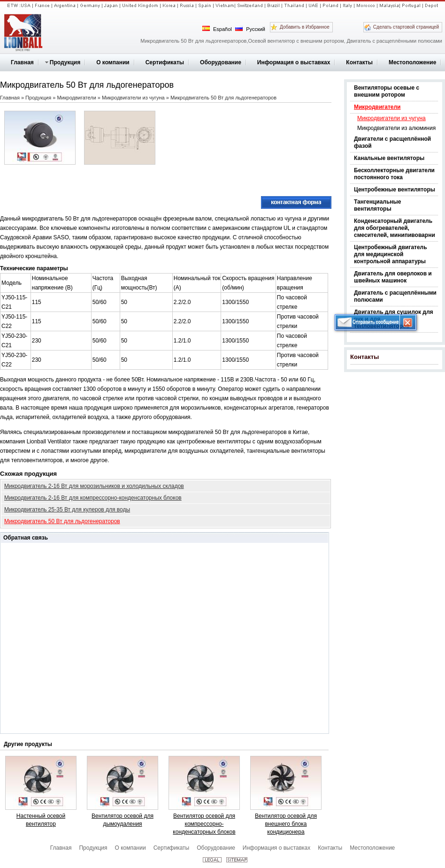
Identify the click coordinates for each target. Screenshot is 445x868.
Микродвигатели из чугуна (391, 118)
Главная (10, 98)
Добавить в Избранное (305, 27)
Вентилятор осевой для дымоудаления (123, 820)
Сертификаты (172, 848)
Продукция (38, 98)
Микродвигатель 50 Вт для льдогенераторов (62, 521)
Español (217, 29)
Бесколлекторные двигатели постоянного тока (394, 174)
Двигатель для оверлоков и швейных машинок (393, 277)
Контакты (364, 357)
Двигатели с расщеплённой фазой (392, 142)
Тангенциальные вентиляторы (377, 205)
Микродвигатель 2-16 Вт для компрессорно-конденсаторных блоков (93, 498)
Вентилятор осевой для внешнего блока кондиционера (286, 824)
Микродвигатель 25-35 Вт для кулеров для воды (67, 510)
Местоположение (372, 848)
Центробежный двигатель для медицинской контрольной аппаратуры (391, 254)
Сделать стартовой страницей (406, 27)
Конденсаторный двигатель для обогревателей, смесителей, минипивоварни (395, 228)
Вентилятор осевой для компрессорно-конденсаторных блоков (204, 824)
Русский (250, 29)
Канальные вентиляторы (389, 158)
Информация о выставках (276, 848)
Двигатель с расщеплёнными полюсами (395, 296)
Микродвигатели (377, 107)
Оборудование (216, 848)
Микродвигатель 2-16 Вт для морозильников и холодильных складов (94, 486)
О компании (130, 848)
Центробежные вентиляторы (395, 190)
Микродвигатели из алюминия (396, 128)
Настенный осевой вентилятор (41, 820)
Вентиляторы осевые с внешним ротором (387, 91)
